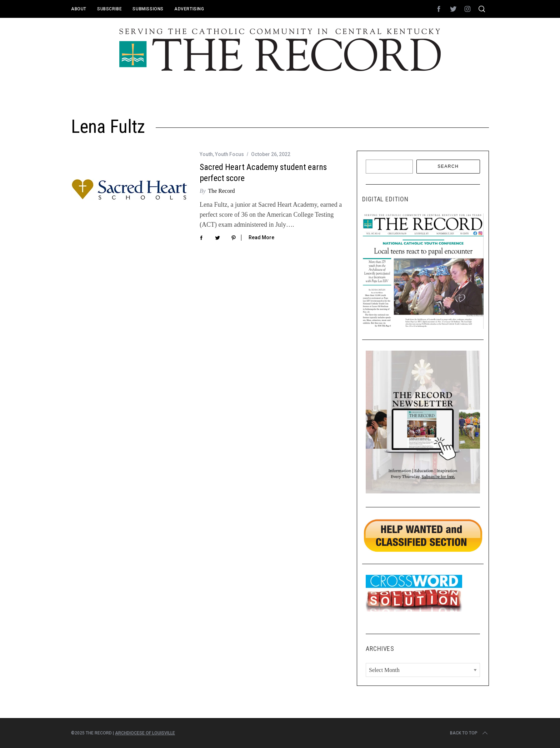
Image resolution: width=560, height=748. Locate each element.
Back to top (469, 733)
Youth (206, 154)
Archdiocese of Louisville (145, 733)
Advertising (189, 9)
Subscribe (109, 9)
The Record (221, 191)
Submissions (148, 9)
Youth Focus (229, 154)
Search (448, 166)
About (79, 9)
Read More (261, 237)
